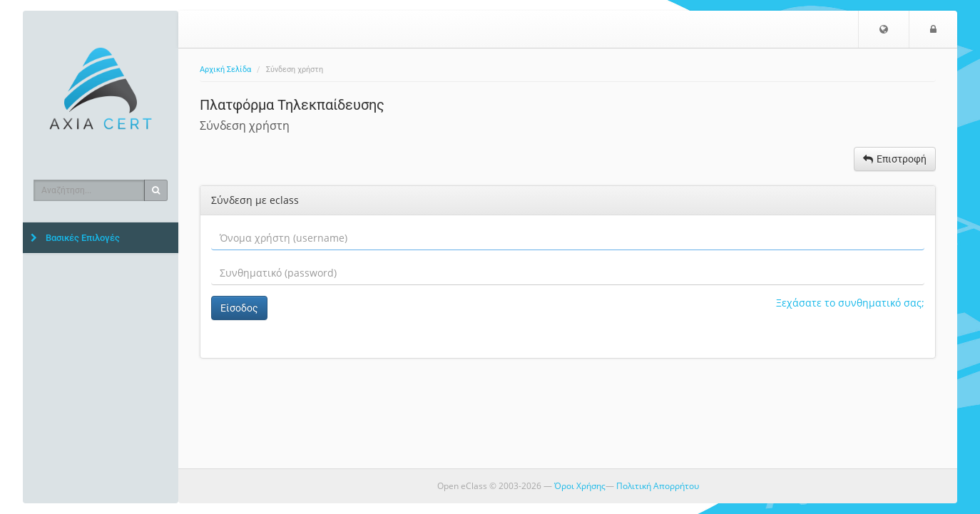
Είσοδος (239, 308)
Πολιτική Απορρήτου (658, 486)
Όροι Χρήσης (580, 486)
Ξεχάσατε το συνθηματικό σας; (850, 303)
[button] (884, 29)
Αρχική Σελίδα (225, 70)
